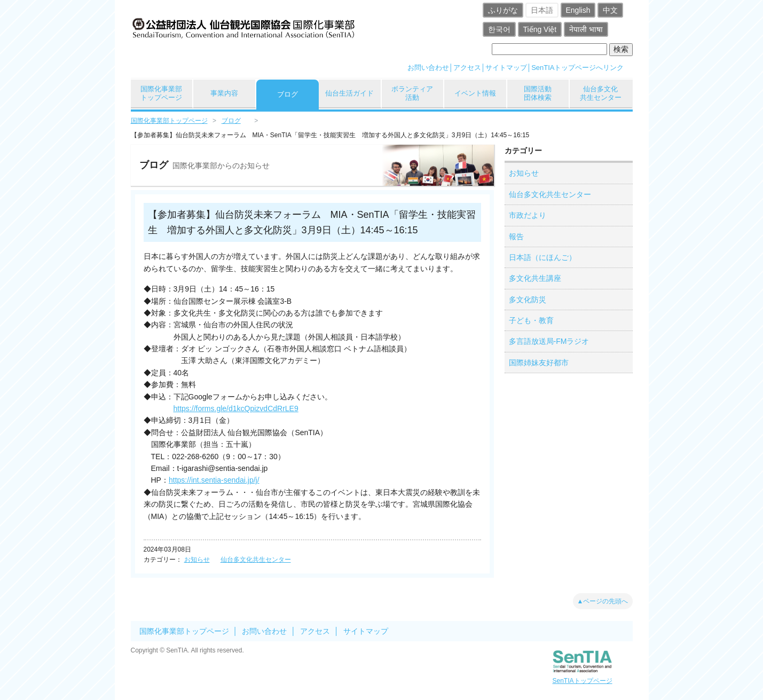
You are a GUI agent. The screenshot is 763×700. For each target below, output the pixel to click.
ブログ (288, 94)
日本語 (542, 10)
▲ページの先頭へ (603, 601)
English (578, 10)
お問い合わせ (428, 68)
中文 (610, 10)
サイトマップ (506, 68)
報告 (516, 237)
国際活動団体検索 (538, 93)
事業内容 (224, 93)
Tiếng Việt (540, 29)
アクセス (467, 68)
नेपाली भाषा (586, 29)
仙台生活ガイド (349, 93)
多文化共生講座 (535, 278)
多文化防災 (528, 300)
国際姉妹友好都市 (539, 363)
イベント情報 (475, 93)
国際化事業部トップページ (161, 93)
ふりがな (503, 10)
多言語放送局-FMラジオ (549, 341)
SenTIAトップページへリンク (577, 68)
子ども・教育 (531, 320)
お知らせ (197, 560)
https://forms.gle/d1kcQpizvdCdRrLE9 (236, 408)
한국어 (499, 29)
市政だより (528, 215)
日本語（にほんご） (542, 257)
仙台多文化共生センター (601, 93)
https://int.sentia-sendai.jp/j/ (214, 480)
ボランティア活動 (412, 93)
